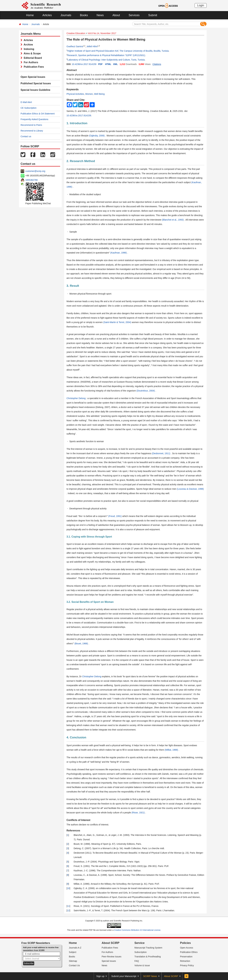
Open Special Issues (33, 77)
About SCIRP (111, 943)
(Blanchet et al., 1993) (173, 220)
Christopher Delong (76, 398)
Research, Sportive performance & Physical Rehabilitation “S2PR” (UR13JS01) (106, 55)
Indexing (28, 49)
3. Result (73, 286)
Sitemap (73, 961)
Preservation (186, 957)
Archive (28, 45)
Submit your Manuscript (124, 976)
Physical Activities (75, 94)
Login (201, 5)
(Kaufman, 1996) (119, 253)
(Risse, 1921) (138, 813)
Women (89, 94)
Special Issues (109, 961)
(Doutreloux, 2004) (146, 391)
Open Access (187, 948)
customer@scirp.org (35, 171)
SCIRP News (150, 976)
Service (139, 943)
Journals (66, 15)
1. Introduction (77, 123)
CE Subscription (28, 108)
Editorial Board (32, 58)
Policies (185, 943)
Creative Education (76, 33)
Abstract (72, 70)
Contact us (26, 136)
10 (68, 888)
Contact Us (74, 965)
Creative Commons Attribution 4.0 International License (137, 930)
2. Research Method (81, 161)
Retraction (185, 961)
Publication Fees (33, 67)
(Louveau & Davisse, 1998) (190, 489)
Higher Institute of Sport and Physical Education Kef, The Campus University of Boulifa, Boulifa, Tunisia (118, 51)
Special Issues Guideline (35, 90)
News (100, 15)
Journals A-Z (75, 948)
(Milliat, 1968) (172, 750)
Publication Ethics (189, 952)
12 (68, 910)
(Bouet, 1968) (82, 644)
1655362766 (32, 180)
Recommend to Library (32, 131)
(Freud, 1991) (115, 516)
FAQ (137, 961)
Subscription (141, 952)
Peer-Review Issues (112, 957)
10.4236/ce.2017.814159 (84, 64)
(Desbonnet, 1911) (161, 453)
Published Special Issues (36, 83)
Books (84, 15)
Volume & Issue (142, 965)
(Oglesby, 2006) (97, 136)
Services (134, 15)
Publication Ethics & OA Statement (38, 114)
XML (115, 64)
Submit (153, 15)
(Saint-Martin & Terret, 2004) (117, 322)
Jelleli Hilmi (92, 46)
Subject (73, 952)
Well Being (99, 94)
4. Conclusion (76, 737)
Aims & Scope (32, 53)
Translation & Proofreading (148, 957)
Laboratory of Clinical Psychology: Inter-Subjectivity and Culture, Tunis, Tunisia (106, 60)
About (116, 15)
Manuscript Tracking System (148, 948)
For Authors (30, 62)
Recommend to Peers (31, 125)
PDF (100, 64)
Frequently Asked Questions (34, 119)
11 (68, 906)
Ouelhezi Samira (75, 46)
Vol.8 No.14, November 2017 (102, 33)
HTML (108, 64)
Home (30, 15)
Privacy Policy (187, 965)
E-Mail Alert (26, 102)
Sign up (100, 976)
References (73, 831)
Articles (47, 15)
